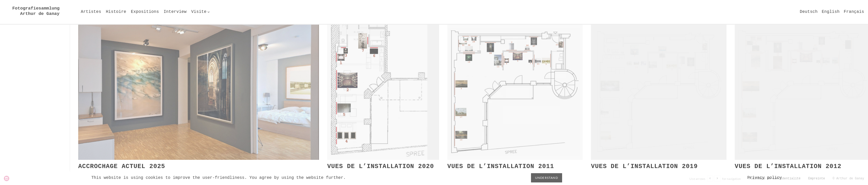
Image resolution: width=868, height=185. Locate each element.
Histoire (116, 12)
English (831, 12)
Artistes (91, 12)
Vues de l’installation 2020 (381, 166)
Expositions (145, 12)
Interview (175, 12)
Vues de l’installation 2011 (501, 166)
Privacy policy (765, 178)
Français (854, 12)
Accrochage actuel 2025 (122, 166)
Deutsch (809, 12)
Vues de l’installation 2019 (644, 166)
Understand (547, 178)
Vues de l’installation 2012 (788, 166)
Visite (199, 12)
